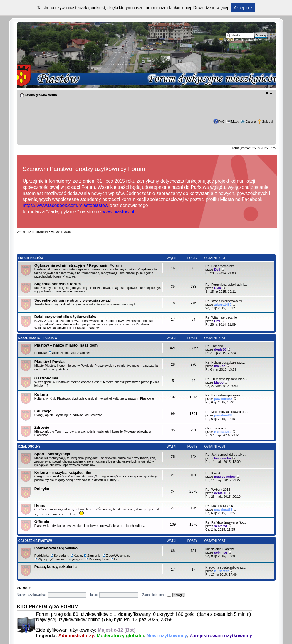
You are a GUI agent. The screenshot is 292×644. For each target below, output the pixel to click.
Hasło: (93, 595)
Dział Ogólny (29, 447)
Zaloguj (268, 122)
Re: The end (214, 346)
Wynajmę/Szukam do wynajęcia (61, 559)
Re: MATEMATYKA (219, 506)
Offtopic (42, 522)
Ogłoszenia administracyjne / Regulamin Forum (78, 265)
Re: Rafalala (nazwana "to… (226, 522)
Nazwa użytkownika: (31, 595)
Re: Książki (213, 473)
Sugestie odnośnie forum (58, 284)
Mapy (235, 122)
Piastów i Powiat (49, 362)
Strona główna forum (41, 95)
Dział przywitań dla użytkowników (65, 317)
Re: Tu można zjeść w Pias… (226, 379)
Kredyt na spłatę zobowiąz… (226, 567)
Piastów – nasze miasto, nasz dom (66, 345)
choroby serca (215, 428)
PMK (218, 288)
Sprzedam (61, 556)
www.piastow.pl (118, 212)
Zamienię (94, 556)
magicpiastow (225, 477)
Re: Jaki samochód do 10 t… (226, 455)
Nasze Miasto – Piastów (38, 338)
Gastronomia (46, 378)
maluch (220, 366)
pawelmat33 (223, 399)
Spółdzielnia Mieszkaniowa (71, 353)
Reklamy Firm (99, 559)
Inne (117, 559)
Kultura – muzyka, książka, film (63, 472)
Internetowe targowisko (56, 548)
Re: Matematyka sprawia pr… (227, 412)
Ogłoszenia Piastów (35, 541)
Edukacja (43, 411)
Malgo (219, 382)
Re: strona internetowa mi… (225, 301)
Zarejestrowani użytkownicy (221, 636)
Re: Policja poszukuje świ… (225, 362)
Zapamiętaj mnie (157, 595)
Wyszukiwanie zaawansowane (245, 40)
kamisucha (223, 458)
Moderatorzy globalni (120, 636)
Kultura (41, 395)
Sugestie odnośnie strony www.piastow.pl (73, 300)
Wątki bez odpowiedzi (32, 232)
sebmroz (221, 526)
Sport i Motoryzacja (52, 454)
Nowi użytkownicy (167, 636)
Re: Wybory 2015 (218, 490)
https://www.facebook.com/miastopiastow (66, 205)
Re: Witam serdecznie (221, 317)
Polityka (42, 489)
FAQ (221, 122)
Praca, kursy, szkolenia (56, 567)
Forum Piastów (31, 258)
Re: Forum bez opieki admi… (226, 285)
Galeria (251, 122)
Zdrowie (42, 427)
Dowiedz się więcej (211, 8)
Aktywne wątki (61, 232)
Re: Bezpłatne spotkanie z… (226, 395)
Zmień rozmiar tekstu (269, 94)
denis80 (220, 349)
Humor (41, 505)
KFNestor (221, 571)
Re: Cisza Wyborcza (220, 266)
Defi (217, 270)
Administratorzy (76, 636)
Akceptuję (243, 8)
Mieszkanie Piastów (220, 549)
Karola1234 (223, 432)
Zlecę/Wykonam (118, 556)
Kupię (78, 556)
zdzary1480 (223, 305)
